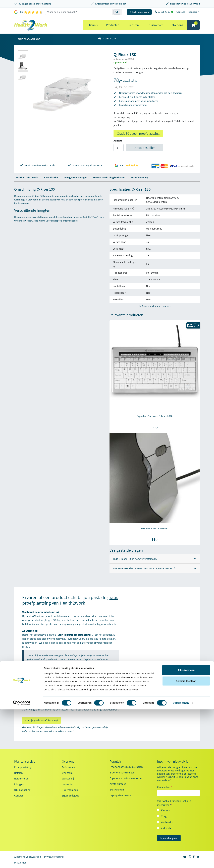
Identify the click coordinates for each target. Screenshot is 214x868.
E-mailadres (165, 787)
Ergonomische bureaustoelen (126, 767)
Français (194, 12)
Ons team (67, 773)
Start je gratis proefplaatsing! (41, 720)
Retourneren (21, 778)
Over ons (177, 25)
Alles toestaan (186, 828)
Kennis (93, 25)
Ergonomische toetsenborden (126, 778)
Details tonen (181, 861)
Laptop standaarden (121, 795)
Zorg (164, 816)
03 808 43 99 (164, 12)
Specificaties (51, 177)
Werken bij (68, 778)
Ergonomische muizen (122, 772)
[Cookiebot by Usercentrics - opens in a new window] (22, 861)
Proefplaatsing (140, 177)
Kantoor (166, 810)
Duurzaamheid (70, 790)
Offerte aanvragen (139, 12)
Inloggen (19, 784)
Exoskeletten (117, 789)
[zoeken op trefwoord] (79, 12)
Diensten (133, 25)
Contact (181, 12)
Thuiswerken (155, 25)
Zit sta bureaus (118, 784)
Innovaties (68, 784)
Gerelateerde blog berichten (109, 177)
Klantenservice (25, 761)
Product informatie (27, 177)
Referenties (68, 767)
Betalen (18, 773)
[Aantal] (119, 148)
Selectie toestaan (186, 840)
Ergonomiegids (70, 795)
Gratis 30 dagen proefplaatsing (138, 133)
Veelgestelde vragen (76, 177)
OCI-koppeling (22, 790)
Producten (113, 25)
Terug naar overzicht (27, 39)
